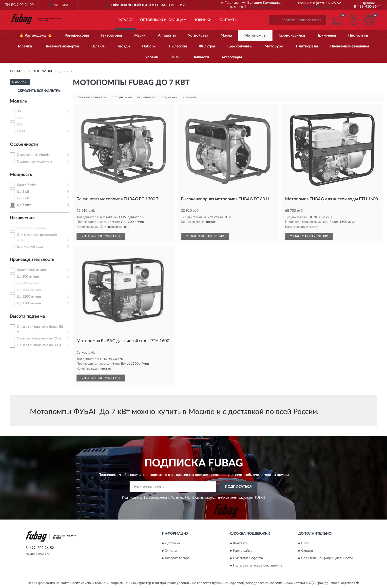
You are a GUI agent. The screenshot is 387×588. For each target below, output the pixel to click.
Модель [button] (18, 101)
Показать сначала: (92, 97)
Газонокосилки (292, 35)
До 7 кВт (24, 205)
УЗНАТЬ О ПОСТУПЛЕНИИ (101, 236)
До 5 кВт (24, 198)
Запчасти (201, 57)
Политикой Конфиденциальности (194, 498)
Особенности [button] (24, 145)
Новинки (203, 20)
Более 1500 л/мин (31, 270)
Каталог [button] (125, 20)
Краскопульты (240, 46)
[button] (319, 7)
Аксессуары (232, 57)
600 (20, 118)
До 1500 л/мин (29, 303)
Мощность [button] (21, 175)
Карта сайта (243, 551)
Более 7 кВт (26, 185)
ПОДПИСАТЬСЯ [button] (238, 487)
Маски (140, 35)
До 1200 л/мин (29, 297)
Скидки (307, 551)
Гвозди (124, 46)
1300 (21, 131)
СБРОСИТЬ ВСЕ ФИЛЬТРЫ (39, 91)
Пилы (175, 57)
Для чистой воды (30, 247)
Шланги (98, 46)
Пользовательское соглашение (258, 566)
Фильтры (207, 46)
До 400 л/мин (28, 277)
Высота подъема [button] (27, 316)
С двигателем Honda (33, 155)
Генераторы (112, 35)
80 (19, 111)
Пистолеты (358, 35)
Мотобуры (274, 46)
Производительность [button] (32, 260)
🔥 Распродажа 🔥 (36, 35)
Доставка (172, 543)
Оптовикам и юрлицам (163, 20)
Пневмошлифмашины (350, 46)
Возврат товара (177, 558)
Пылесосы (178, 46)
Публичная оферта (248, 558)
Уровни (152, 57)
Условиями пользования (237, 498)
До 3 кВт (24, 192)
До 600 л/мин (28, 283)
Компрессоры (77, 35)
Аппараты (167, 35)
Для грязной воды (31, 228)
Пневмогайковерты (62, 46)
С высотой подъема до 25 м (39, 338)
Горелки (25, 46)
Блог (305, 543)
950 (20, 125)
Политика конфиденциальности (327, 558)
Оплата (171, 551)
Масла (226, 35)
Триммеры (327, 35)
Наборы (149, 46)
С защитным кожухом (34, 162)
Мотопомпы (255, 35)
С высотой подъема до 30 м (39, 345)
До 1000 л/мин (29, 290)
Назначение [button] (22, 218)
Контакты (228, 20)
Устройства (198, 35)
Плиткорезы (307, 46)
